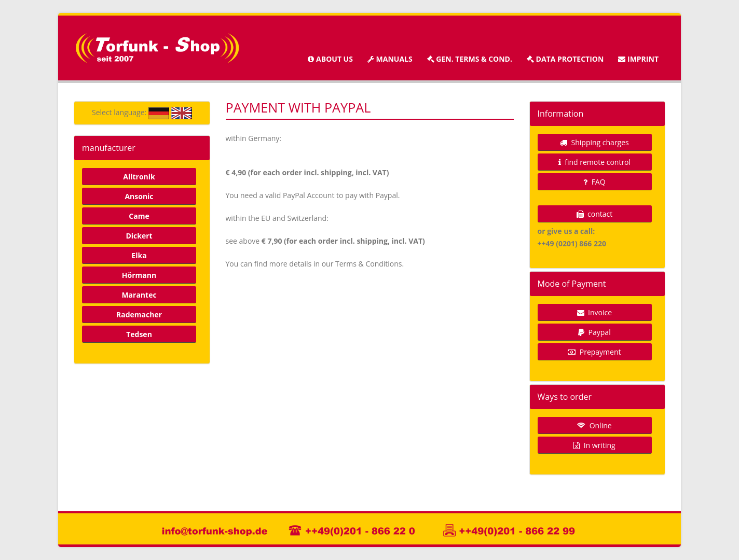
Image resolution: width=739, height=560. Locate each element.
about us (330, 59)
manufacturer (109, 148)
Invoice (594, 312)
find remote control (594, 162)
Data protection (565, 59)
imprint (638, 59)
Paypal (594, 332)
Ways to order (565, 397)
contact (594, 214)
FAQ (594, 182)
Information (561, 114)
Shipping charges (594, 142)
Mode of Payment (572, 284)
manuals (390, 59)
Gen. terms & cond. (470, 59)
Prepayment (594, 352)
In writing (594, 445)
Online (594, 425)
